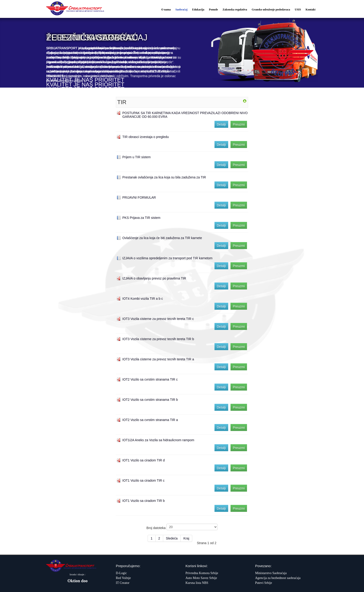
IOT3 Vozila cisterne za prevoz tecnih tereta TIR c (158, 319)
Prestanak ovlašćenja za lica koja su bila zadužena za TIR (164, 177)
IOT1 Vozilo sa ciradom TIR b (144, 501)
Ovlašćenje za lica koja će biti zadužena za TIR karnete (162, 238)
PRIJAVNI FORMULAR (139, 197)
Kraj (186, 538)
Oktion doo (78, 581)
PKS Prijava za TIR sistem (141, 218)
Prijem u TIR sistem (136, 157)
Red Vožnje (123, 578)
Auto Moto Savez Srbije (201, 578)
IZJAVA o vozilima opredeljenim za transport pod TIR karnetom (167, 258)
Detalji (221, 124)
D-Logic (121, 573)
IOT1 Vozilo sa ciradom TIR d (144, 460)
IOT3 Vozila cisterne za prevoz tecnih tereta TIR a (158, 359)
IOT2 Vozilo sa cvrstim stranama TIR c (150, 379)
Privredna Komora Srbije (202, 573)
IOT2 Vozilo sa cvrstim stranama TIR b (150, 400)
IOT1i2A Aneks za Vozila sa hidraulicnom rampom (158, 440)
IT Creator (123, 583)
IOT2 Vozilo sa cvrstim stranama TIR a (150, 420)
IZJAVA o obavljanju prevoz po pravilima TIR (154, 278)
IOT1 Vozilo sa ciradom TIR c (143, 480)
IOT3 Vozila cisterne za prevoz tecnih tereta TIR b (158, 339)
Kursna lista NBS (197, 583)
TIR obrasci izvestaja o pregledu (146, 137)
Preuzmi (239, 124)
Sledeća (172, 538)
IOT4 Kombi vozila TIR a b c (143, 299)
